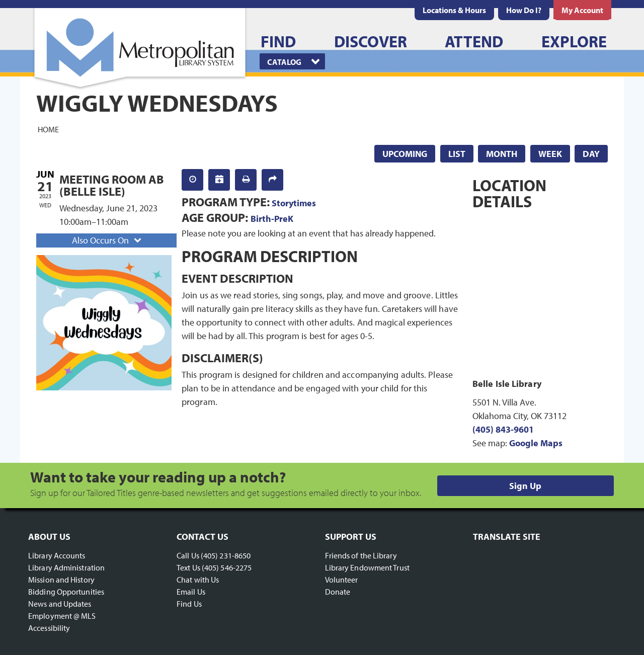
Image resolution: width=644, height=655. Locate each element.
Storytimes (294, 203)
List (457, 154)
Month (502, 154)
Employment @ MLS (62, 616)
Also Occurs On (108, 240)
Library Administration (66, 567)
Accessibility (49, 628)
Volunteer (342, 580)
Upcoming (405, 154)
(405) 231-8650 (226, 555)
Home (48, 129)
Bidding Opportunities (66, 592)
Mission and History (61, 580)
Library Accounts (57, 555)
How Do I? (524, 10)
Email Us (191, 592)
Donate (338, 592)
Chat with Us (198, 580)
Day (591, 154)
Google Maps (536, 443)
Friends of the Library (361, 555)
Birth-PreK (272, 219)
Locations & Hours (454, 10)
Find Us (189, 604)
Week (550, 154)
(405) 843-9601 (503, 429)
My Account (582, 10)
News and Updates (60, 604)
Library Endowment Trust (367, 567)
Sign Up (525, 486)
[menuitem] (454, 10)
